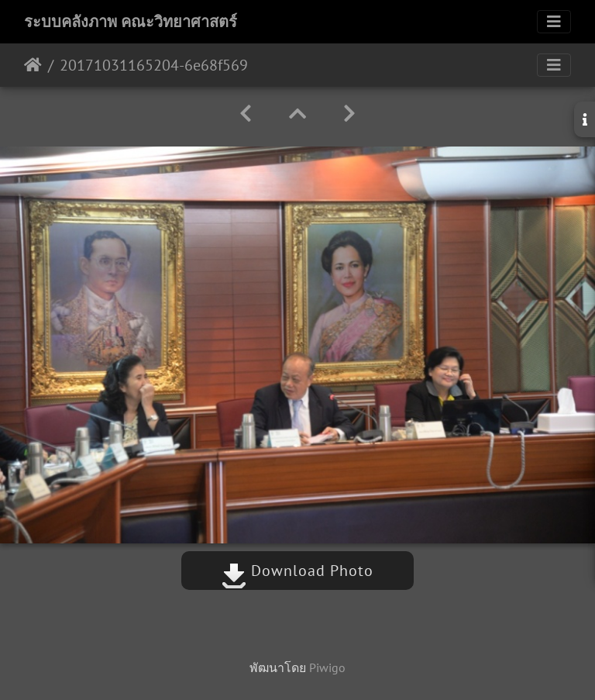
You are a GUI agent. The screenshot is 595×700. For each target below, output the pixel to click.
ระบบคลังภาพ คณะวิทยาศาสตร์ (131, 22)
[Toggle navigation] (554, 22)
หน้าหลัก (33, 65)
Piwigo (327, 667)
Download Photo (297, 571)
